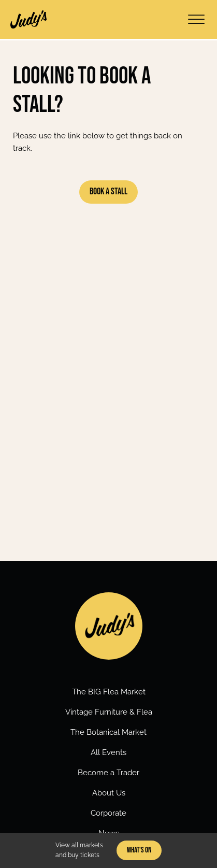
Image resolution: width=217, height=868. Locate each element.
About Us (109, 793)
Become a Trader (108, 773)
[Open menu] (196, 20)
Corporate (108, 813)
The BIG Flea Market (109, 692)
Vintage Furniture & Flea (109, 712)
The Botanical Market (108, 732)
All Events (108, 752)
